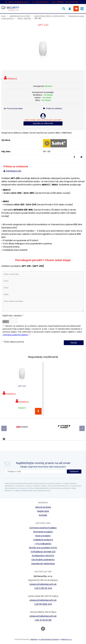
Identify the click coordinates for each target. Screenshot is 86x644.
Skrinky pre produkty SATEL (43, 548)
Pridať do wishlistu (53, 108)
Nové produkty (43, 536)
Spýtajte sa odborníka (43, 123)
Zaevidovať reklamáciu (43, 564)
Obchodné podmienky (43, 560)
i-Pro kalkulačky (43, 544)
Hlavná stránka (43, 507)
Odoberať (74, 471)
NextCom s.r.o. (66, 639)
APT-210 (22, 386)
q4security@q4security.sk (19, 2)
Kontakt (43, 515)
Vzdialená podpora (43, 540)
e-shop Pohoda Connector (49, 639)
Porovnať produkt (13, 108)
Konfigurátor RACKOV (43, 556)
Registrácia (43, 511)
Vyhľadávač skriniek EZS (43, 552)
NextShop (34, 639)
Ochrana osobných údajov (43, 528)
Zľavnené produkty (43, 532)
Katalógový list (14, 171)
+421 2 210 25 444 (42, 2)
